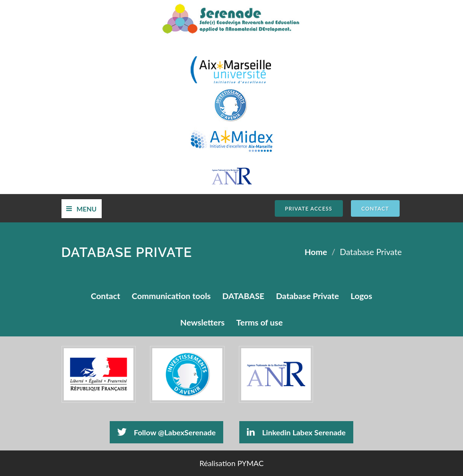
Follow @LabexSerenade (166, 432)
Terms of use (260, 322)
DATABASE (243, 296)
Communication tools (171, 296)
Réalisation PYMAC (232, 463)
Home (316, 252)
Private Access (309, 208)
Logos (361, 296)
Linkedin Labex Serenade (296, 432)
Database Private (307, 296)
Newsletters (202, 322)
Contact (105, 296)
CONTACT (375, 208)
